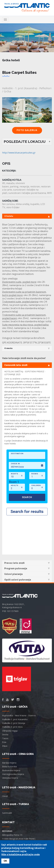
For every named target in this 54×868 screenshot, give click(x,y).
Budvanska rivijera (11, 732)
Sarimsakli (7, 774)
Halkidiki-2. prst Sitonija (14, 685)
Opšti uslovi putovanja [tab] (27, 541)
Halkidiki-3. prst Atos (12, 688)
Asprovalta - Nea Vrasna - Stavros (19, 677)
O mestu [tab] (27, 348)
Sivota (5, 696)
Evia (4, 704)
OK (5, 861)
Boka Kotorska (9, 728)
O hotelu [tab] (27, 216)
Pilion (5, 707)
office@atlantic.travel (13, 828)
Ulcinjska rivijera (10, 739)
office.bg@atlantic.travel (14, 808)
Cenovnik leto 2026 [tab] (27, 365)
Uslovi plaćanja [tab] (27, 536)
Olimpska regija (10, 692)
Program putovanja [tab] (27, 530)
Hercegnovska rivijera (13, 736)
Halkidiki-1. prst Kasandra (15, 681)
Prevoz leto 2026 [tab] (27, 525)
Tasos (5, 700)
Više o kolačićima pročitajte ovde (21, 854)
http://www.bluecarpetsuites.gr (19, 153)
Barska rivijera (9, 724)
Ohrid (5, 758)
